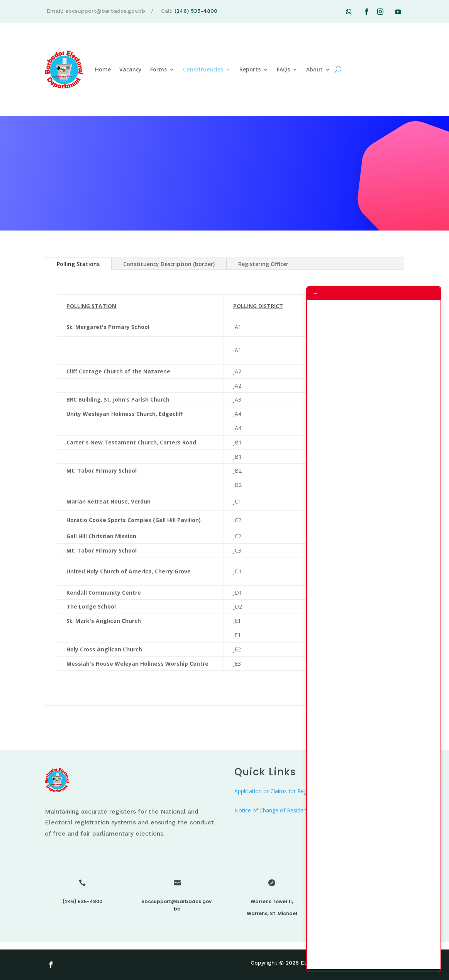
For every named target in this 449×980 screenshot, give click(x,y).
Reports (250, 69)
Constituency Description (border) (169, 264)
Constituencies (203, 69)
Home (103, 69)
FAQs (283, 69)
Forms (158, 69)
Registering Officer (263, 264)
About (314, 69)
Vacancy (130, 69)
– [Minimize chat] (316, 293)
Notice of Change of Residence (273, 810)
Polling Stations (78, 264)
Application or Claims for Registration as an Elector (298, 791)
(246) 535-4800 (196, 11)
